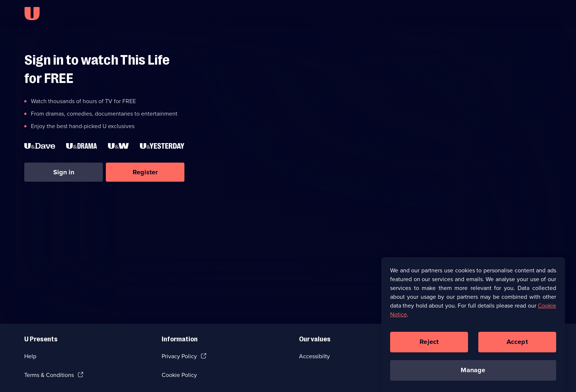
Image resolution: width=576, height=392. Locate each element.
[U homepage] (32, 14)
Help (30, 356)
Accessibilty (314, 356)
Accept (517, 345)
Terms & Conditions (49, 375)
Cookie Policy (179, 375)
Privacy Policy (179, 356)
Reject (429, 345)
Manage (473, 374)
